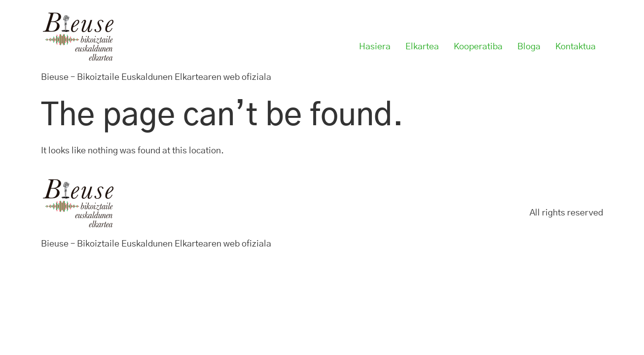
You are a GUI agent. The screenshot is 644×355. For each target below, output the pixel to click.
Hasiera (375, 47)
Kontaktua (575, 47)
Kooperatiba (478, 47)
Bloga (529, 47)
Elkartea (422, 47)
